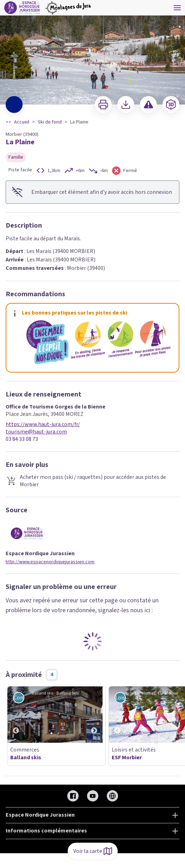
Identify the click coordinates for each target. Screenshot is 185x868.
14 (156, 743)
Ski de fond (50, 122)
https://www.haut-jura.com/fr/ (43, 425)
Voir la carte (93, 851)
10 (178, 733)
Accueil (22, 122)
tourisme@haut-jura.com (36, 432)
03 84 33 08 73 (22, 439)
